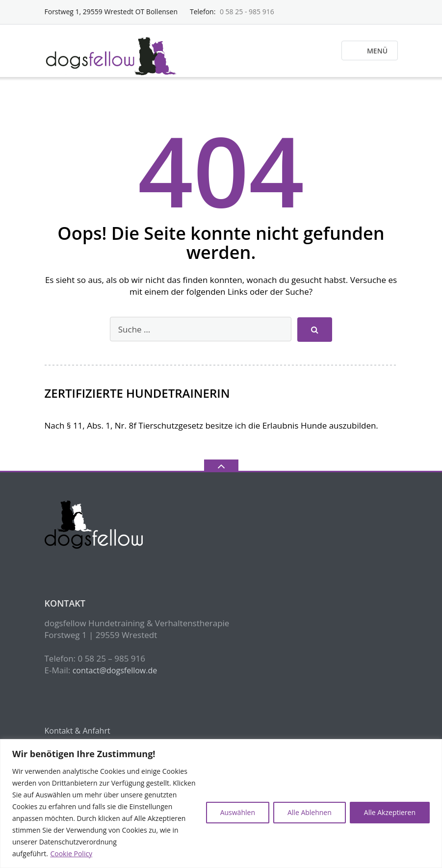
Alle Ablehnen (310, 812)
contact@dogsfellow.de (115, 670)
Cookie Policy (71, 854)
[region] (221, 804)
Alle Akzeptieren (390, 812)
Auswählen (238, 812)
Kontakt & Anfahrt (78, 731)
